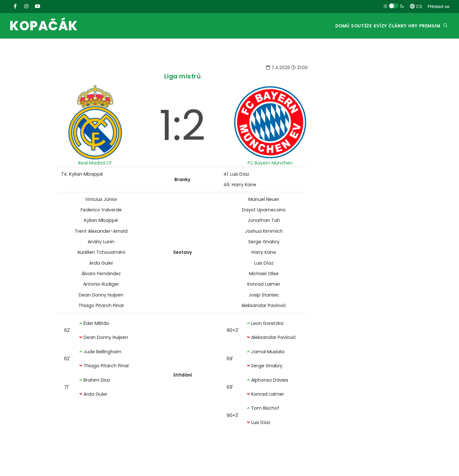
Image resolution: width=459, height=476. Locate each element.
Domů (310, 26)
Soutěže (334, 26)
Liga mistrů (183, 76)
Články (383, 26)
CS (416, 6)
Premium (427, 26)
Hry (404, 26)
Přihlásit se (439, 7)
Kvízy (359, 26)
